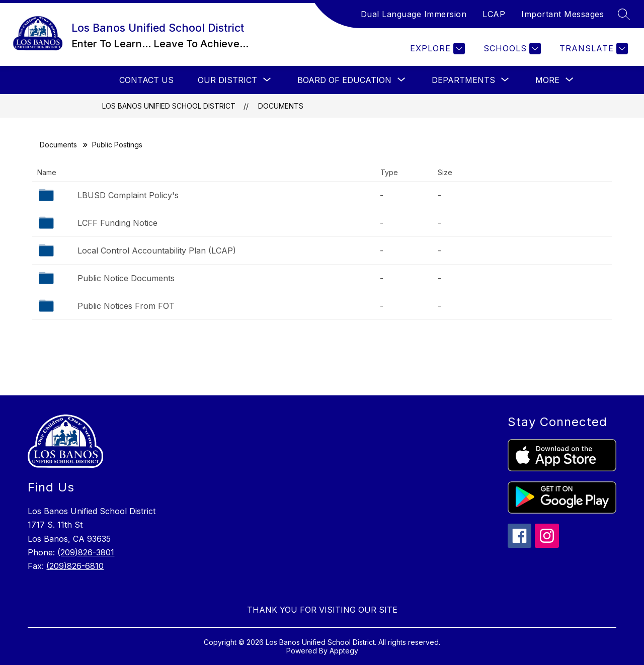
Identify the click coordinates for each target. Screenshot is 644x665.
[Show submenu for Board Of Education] (344, 80)
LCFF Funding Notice (117, 223)
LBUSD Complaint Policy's (128, 195)
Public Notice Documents (126, 278)
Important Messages (562, 14)
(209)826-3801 (86, 552)
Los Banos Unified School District (169, 106)
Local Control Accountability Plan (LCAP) (157, 251)
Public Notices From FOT (126, 306)
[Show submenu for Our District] (227, 80)
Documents (281, 106)
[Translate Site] (592, 49)
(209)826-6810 (75, 566)
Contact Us (146, 80)
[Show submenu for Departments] (463, 80)
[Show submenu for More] (547, 80)
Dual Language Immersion (414, 14)
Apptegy (344, 651)
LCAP (494, 14)
